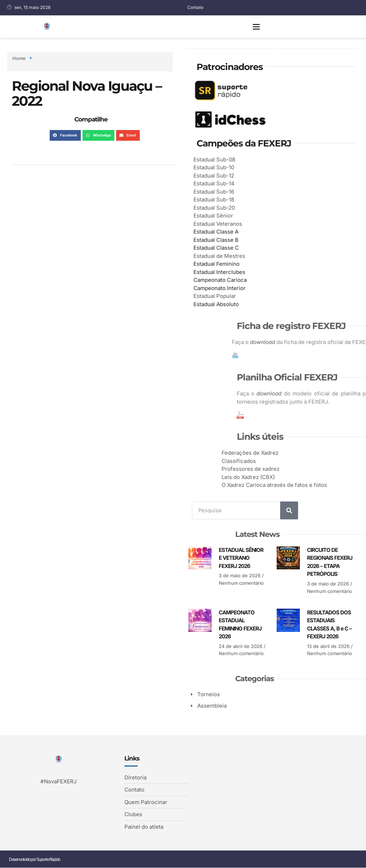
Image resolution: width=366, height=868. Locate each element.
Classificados (287, 461)
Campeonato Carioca (227, 280)
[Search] (291, 510)
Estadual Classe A (223, 232)
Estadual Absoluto (223, 304)
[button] (256, 27)
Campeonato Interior (226, 288)
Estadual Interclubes (226, 272)
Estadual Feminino (223, 264)
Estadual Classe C (223, 248)
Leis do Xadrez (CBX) (296, 477)
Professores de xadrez (298, 469)
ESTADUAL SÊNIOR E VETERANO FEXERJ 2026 (241, 558)
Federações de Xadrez (298, 453)
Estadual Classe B (223, 240)
